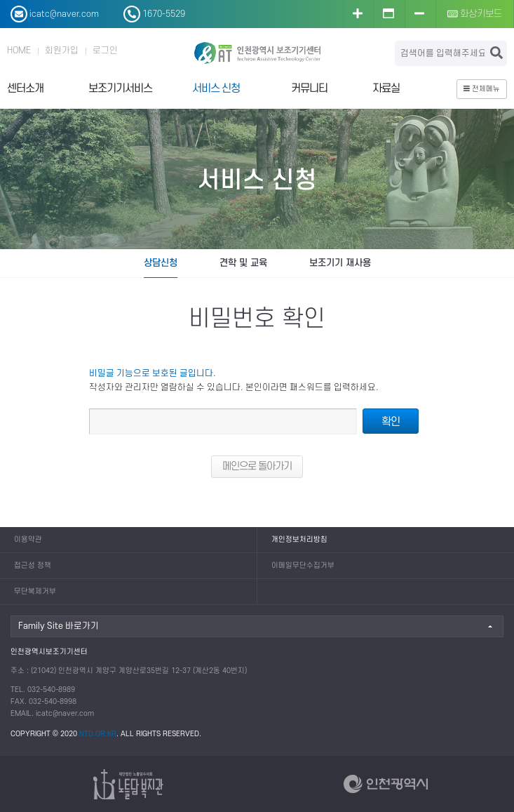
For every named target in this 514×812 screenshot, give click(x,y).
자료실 (386, 88)
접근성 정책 (33, 566)
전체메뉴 (482, 89)
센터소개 (25, 88)
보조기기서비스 (120, 88)
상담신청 (161, 263)
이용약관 (28, 540)
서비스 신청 (216, 88)
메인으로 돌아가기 (257, 466)
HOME (19, 51)
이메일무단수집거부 (303, 566)
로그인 (105, 51)
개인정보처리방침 (299, 540)
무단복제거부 (35, 592)
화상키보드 (475, 14)
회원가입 (62, 51)
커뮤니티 (309, 88)
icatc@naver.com (65, 714)
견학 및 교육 (243, 263)
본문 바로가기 (0, 0)
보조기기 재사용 (340, 263)
